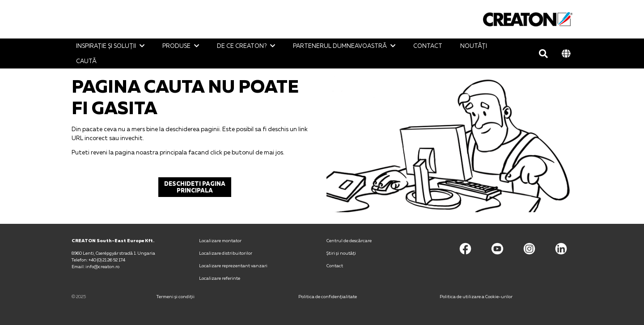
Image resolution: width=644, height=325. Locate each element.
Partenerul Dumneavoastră (340, 46)
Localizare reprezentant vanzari (233, 265)
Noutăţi (474, 46)
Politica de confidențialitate (328, 296)
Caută (86, 61)
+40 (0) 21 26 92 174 (107, 260)
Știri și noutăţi (341, 253)
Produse (176, 46)
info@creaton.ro (102, 266)
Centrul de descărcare (349, 240)
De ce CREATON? (242, 46)
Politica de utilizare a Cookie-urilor (476, 296)
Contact (428, 46)
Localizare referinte (220, 278)
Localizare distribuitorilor (226, 253)
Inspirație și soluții (106, 46)
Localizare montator (220, 240)
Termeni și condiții (176, 296)
